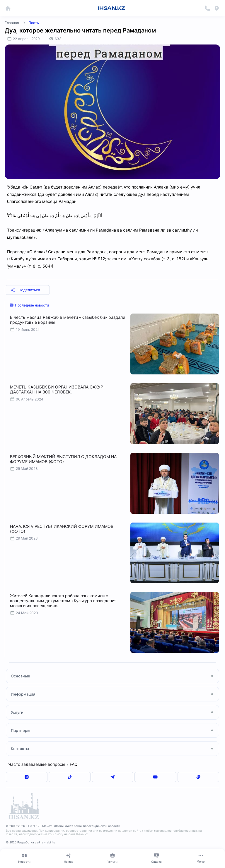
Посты (34, 23)
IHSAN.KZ (111, 8)
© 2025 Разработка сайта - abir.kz (31, 842)
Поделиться (25, 290)
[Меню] (201, 858)
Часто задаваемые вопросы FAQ (43, 764)
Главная (12, 23)
